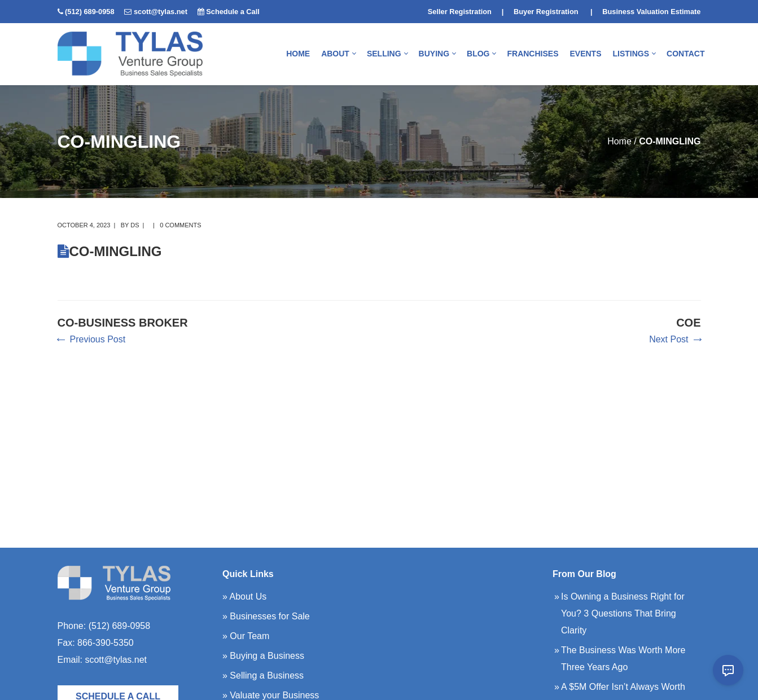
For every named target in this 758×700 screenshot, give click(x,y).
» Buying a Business (263, 656)
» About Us (244, 596)
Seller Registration (460, 12)
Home (619, 141)
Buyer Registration (546, 12)
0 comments (180, 225)
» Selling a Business (263, 675)
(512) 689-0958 (90, 12)
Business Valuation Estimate (651, 12)
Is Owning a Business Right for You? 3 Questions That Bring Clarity (623, 613)
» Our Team (246, 636)
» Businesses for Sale (266, 616)
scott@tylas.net (161, 12)
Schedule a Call (233, 12)
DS (135, 225)
